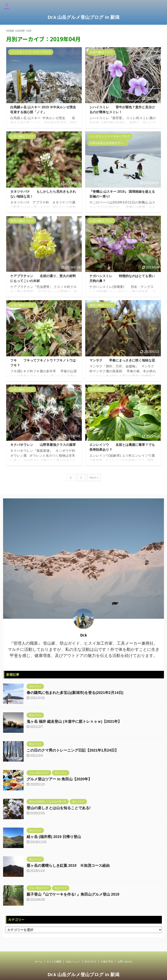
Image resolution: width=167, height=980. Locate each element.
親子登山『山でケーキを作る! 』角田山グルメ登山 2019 (73, 894)
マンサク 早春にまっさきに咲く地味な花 (122, 360)
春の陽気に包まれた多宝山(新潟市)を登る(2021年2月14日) (75, 693)
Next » (94, 477)
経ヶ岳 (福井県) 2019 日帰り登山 (54, 837)
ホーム (39, 965)
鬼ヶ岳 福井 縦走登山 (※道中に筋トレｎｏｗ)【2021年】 (74, 722)
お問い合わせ (125, 965)
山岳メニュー (73, 965)
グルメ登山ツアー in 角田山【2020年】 (59, 779)
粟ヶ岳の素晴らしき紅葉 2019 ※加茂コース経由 (68, 866)
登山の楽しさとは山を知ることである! (59, 808)
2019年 (21, 31)
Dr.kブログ (90, 965)
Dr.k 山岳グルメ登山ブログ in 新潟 (83, 17)
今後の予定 (107, 965)
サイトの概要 (54, 965)
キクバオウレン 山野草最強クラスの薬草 (43, 445)
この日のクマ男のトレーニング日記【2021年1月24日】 (73, 750)
